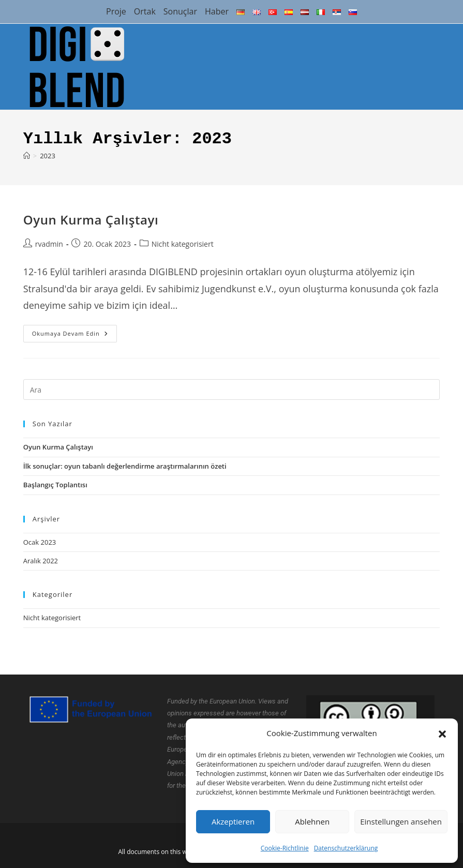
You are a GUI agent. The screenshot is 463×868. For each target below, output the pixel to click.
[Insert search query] (232, 390)
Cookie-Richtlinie (285, 848)
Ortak (145, 11)
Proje (116, 11)
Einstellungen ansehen (401, 821)
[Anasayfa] (27, 156)
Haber (217, 11)
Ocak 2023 (40, 542)
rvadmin (49, 244)
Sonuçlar (180, 11)
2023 (48, 156)
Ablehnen (312, 821)
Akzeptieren (233, 821)
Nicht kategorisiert (183, 244)
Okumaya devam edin (74, 331)
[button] (442, 733)
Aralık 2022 (41, 561)
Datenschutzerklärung (346, 848)
